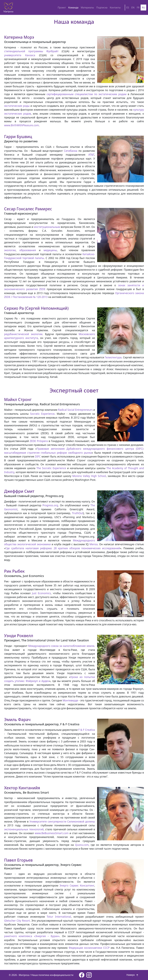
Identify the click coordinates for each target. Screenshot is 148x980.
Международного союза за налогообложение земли (61, 646)
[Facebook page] (82, 975)
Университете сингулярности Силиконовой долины (62, 821)
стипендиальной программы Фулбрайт (31, 51)
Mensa (94, 544)
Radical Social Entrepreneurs (75, 410)
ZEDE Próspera (39, 441)
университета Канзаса (20, 55)
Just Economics (41, 593)
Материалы (87, 8)
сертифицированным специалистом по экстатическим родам (87, 94)
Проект (62, 8)
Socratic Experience (42, 414)
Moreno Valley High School (89, 476)
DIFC (38, 456)
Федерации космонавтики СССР (89, 948)
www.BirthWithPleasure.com (21, 125)
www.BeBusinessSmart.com (52, 833)
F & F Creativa (87, 730)
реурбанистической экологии (23, 334)
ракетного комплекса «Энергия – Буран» (32, 936)
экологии (10, 250)
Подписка (102, 8)
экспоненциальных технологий (24, 829)
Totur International (59, 917)
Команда (73, 8)
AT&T (91, 155)
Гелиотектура (113, 357)
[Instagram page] (89, 975)
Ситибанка (71, 151)
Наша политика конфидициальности (52, 975)
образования (28, 250)
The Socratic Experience (51, 468)
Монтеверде (70, 700)
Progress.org (50, 505)
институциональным (47, 227)
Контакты (115, 8)
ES (128, 8)
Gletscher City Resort (17, 921)
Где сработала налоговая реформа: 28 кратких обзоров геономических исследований (63, 548)
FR (138, 8)
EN (133, 8)
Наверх (133, 975)
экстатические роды (17, 106)
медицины (50, 250)
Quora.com (82, 845)
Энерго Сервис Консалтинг (77, 885)
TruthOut (77, 513)
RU (143, 8)
